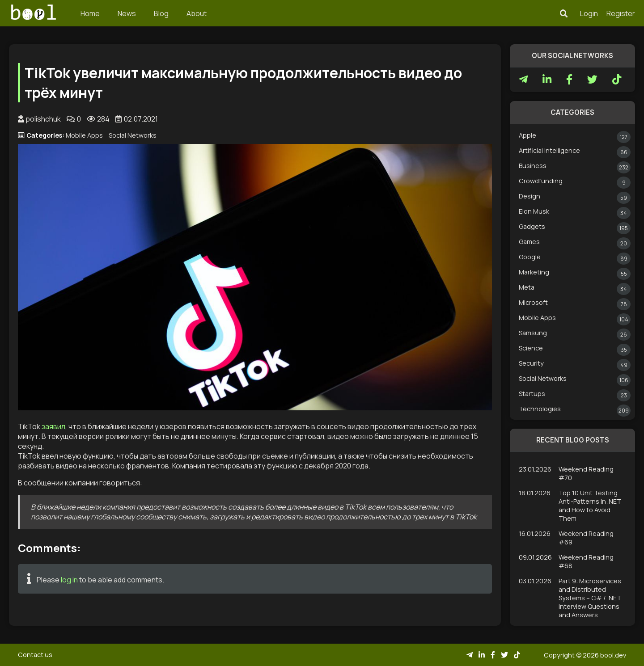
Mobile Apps (84, 135)
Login (589, 13)
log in (69, 580)
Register (621, 13)
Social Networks (133, 135)
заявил (53, 426)
